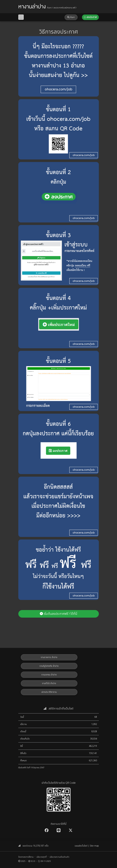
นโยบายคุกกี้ (42, 857)
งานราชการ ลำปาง (49, 657)
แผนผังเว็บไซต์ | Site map (87, 846)
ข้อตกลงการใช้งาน (26, 857)
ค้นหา (71, 17)
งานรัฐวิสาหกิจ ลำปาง (49, 666)
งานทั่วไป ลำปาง (49, 683)
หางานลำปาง (32, 7)
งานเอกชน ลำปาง (49, 675)
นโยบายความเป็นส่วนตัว (59, 857)
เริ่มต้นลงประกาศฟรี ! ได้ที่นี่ (58, 614)
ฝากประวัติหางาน (49, 692)
